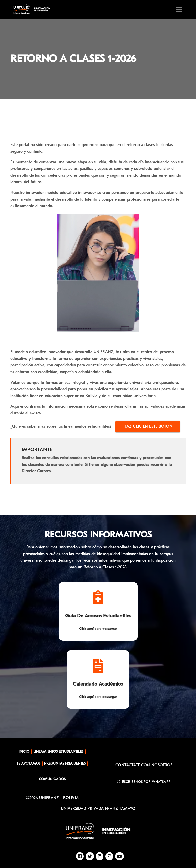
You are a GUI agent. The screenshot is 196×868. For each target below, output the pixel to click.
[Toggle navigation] (179, 9)
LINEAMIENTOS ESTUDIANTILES (58, 752)
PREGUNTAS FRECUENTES (65, 764)
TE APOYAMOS (28, 764)
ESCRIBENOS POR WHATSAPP (144, 782)
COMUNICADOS (52, 779)
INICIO (24, 752)
